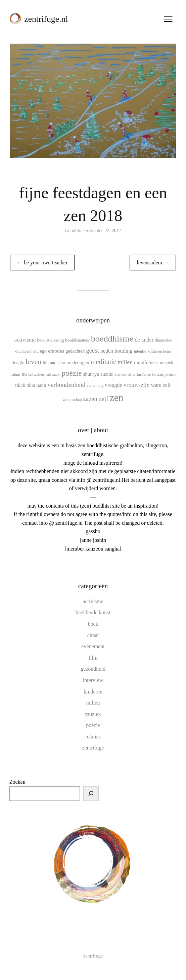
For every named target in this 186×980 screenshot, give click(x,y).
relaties (93, 737)
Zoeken (17, 782)
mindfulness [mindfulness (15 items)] (146, 362)
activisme (93, 601)
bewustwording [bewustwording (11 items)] (51, 340)
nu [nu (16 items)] (24, 374)
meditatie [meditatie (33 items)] (104, 362)
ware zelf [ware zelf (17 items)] (161, 385)
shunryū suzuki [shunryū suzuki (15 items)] (98, 374)
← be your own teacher (42, 263)
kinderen (93, 692)
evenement (93, 646)
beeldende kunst (93, 612)
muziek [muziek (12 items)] (167, 363)
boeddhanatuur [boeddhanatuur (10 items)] (77, 340)
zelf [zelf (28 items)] (104, 399)
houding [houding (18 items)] (124, 351)
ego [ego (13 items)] (43, 351)
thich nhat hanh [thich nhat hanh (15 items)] (31, 385)
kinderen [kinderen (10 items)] (155, 351)
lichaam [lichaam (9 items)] (49, 363)
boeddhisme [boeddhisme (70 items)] (112, 339)
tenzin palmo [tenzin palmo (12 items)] (164, 374)
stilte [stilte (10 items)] (132, 374)
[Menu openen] (168, 20)
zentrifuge (93, 748)
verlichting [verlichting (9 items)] (95, 385)
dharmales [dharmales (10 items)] (163, 340)
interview (93, 680)
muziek (93, 714)
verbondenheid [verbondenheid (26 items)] (67, 385)
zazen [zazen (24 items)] (90, 399)
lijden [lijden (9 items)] (61, 363)
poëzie (93, 725)
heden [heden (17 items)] (107, 351)
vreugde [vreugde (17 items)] (113, 385)
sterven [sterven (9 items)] (120, 374)
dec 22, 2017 (109, 230)
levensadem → (153, 263)
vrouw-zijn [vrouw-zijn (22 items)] (137, 385)
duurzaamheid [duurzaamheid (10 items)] (27, 351)
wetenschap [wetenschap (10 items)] (72, 400)
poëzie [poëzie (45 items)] (72, 373)
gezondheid (93, 669)
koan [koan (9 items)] (167, 351)
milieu (93, 703)
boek (93, 624)
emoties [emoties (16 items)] (56, 351)
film (93, 658)
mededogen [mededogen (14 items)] (78, 362)
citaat (93, 635)
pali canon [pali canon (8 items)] (53, 375)
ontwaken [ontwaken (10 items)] (36, 374)
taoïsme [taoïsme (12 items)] (144, 374)
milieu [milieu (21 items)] (125, 362)
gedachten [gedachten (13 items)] (75, 351)
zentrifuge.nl (47, 20)
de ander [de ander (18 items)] (144, 340)
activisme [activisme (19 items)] (25, 340)
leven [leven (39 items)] (33, 362)
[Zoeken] (91, 794)
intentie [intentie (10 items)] (140, 351)
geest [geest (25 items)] (93, 350)
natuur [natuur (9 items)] (15, 374)
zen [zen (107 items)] (117, 398)
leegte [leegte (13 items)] (18, 362)
